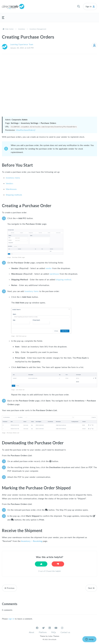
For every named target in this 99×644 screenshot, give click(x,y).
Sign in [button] (89, 6)
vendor (49, 268)
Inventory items (13, 178)
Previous (11, 588)
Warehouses (11, 189)
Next (90, 588)
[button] (79, 6)
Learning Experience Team (22, 44)
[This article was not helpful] (58, 564)
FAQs (54, 632)
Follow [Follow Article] (94, 45)
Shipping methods (14, 195)
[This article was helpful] (41, 564)
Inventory (22, 29)
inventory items (32, 291)
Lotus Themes (54, 636)
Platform (43, 632)
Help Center (9, 29)
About (32, 632)
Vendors (9, 183)
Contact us (65, 632)
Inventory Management (38, 29)
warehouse (54, 274)
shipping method (63, 279)
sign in (11, 619)
